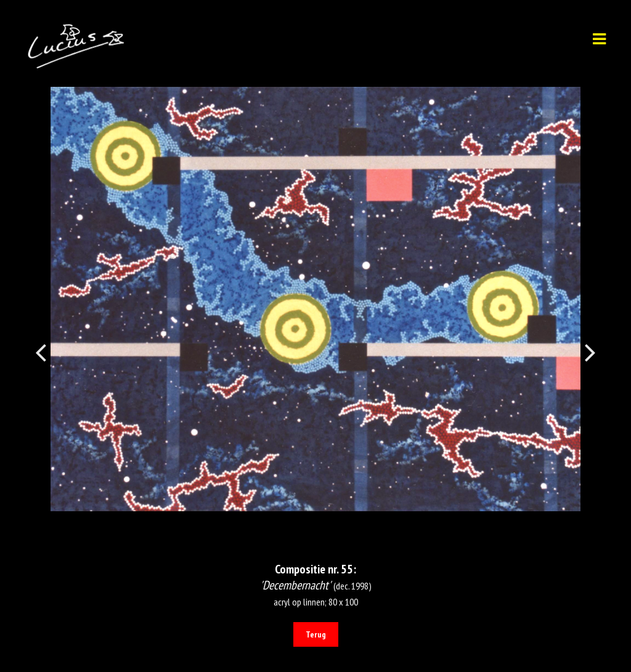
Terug (316, 634)
